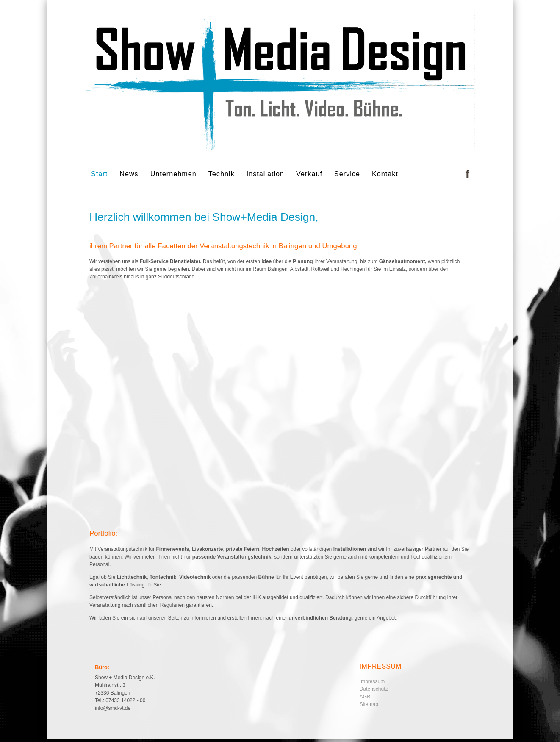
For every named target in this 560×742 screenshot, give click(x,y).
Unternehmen (173, 174)
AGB (365, 697)
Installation (265, 174)
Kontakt (385, 174)
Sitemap (369, 704)
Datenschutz (374, 689)
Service (347, 174)
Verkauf (309, 174)
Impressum (372, 681)
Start (99, 174)
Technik (222, 174)
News (129, 174)
